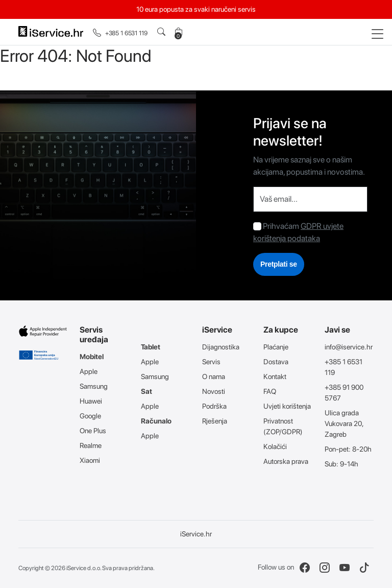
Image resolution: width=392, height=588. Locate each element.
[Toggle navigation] (378, 34)
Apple (89, 371)
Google (90, 416)
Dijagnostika (221, 347)
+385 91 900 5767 (344, 393)
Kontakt (275, 377)
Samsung (94, 386)
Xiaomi (90, 460)
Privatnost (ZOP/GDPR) (283, 426)
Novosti (214, 391)
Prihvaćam (281, 226)
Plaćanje (276, 347)
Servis (211, 362)
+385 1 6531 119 (120, 33)
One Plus (93, 431)
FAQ (270, 391)
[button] (163, 32)
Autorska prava (286, 461)
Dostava (276, 362)
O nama (214, 377)
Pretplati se (279, 264)
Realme (91, 445)
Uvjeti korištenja (287, 406)
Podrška (214, 406)
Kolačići (275, 446)
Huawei (91, 401)
